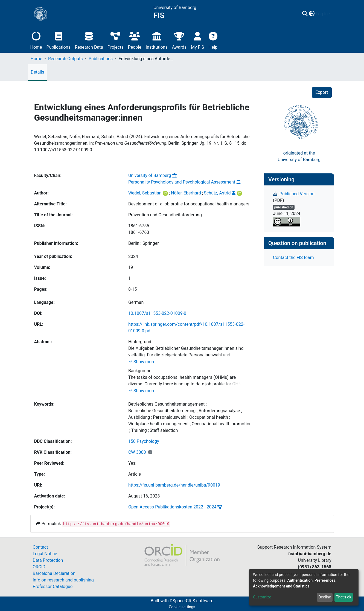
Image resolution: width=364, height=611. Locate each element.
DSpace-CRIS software (191, 601)
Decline (325, 597)
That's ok (343, 597)
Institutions (157, 40)
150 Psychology (144, 441)
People (135, 40)
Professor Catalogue (53, 587)
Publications (59, 40)
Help (213, 40)
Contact (40, 547)
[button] (312, 14)
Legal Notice (45, 554)
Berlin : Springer (144, 243)
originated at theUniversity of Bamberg (299, 156)
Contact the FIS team (293, 258)
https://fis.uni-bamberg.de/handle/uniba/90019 (174, 485)
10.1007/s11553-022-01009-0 (157, 313)
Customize (262, 597)
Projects (116, 40)
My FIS (197, 40)
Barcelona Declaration (54, 573)
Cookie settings (182, 607)
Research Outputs (65, 59)
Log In (322, 14)
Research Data (89, 40)
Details (38, 72)
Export (322, 92)
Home (36, 40)
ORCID (39, 567)
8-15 (133, 289)
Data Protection (48, 560)
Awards (179, 40)
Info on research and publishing (63, 580)
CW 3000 (137, 452)
